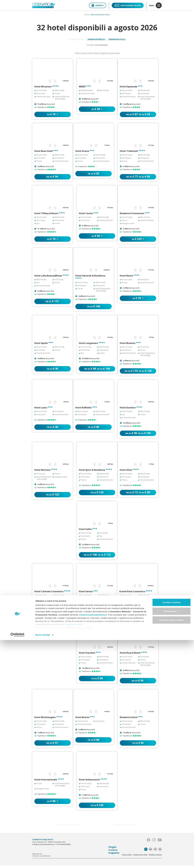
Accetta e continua (171, 830)
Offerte (98, 5)
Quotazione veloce (128, 5)
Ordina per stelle (122, 40)
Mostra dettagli (43, 863)
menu (155, 5)
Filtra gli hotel (71, 40)
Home (87, 15)
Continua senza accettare (172, 848)
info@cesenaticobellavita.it (93, 843)
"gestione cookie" (74, 852)
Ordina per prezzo (96, 40)
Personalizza (172, 839)
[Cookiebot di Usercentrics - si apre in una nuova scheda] (17, 863)
